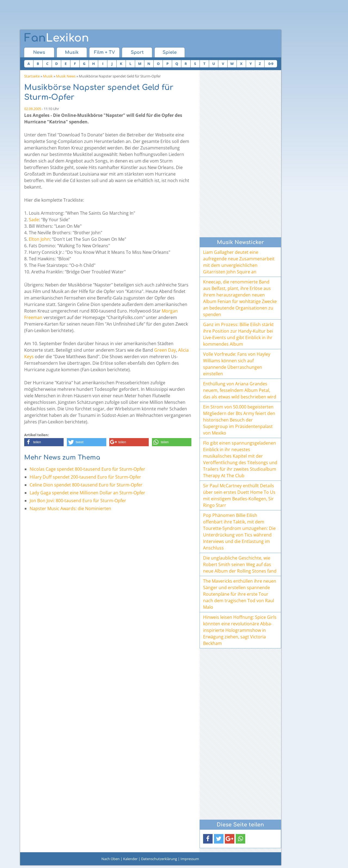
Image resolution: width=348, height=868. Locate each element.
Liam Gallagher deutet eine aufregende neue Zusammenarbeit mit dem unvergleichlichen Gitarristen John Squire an (239, 262)
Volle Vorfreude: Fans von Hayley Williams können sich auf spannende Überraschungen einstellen (237, 364)
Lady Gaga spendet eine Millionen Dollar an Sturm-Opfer (87, 493)
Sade (34, 220)
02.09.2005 (33, 109)
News (39, 52)
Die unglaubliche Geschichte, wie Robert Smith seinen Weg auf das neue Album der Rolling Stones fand (240, 564)
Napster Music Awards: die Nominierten (70, 508)
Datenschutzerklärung (159, 859)
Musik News (66, 76)
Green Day (165, 350)
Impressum (190, 859)
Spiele (170, 52)
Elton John (39, 239)
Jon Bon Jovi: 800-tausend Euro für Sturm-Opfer (78, 501)
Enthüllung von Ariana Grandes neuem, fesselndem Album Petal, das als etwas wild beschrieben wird (240, 390)
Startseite (32, 76)
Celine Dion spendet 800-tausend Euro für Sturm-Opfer (86, 485)
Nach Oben (111, 859)
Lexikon (57, 38)
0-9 (271, 64)
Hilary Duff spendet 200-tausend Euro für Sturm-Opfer (85, 477)
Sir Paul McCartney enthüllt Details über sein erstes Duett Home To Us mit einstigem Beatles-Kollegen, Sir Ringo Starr (239, 495)
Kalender (130, 859)
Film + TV (105, 52)
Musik (72, 52)
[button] (44, 442)
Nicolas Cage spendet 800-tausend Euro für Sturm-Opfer (87, 469)
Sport (137, 52)
